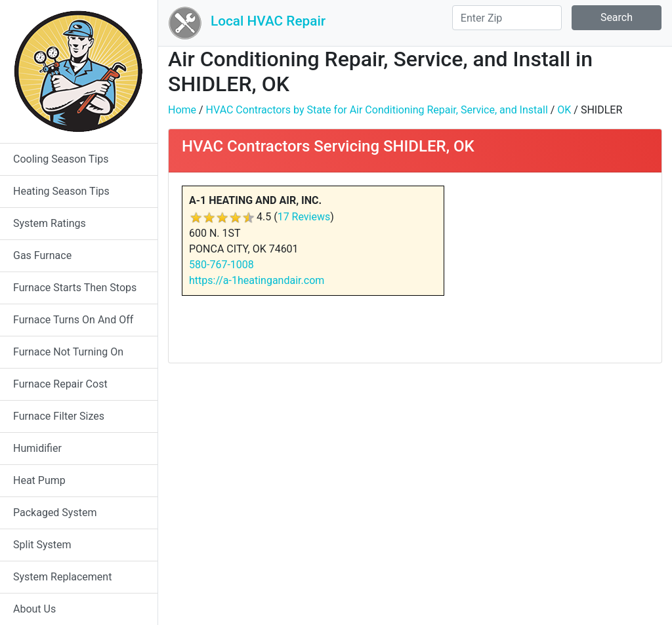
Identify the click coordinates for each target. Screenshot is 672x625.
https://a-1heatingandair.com (257, 280)
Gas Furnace (42, 255)
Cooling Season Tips (61, 159)
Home (182, 110)
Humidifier (37, 448)
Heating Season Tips (61, 191)
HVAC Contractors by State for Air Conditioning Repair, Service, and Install (377, 110)
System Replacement (62, 577)
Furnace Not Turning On (68, 352)
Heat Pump (39, 480)
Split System (42, 545)
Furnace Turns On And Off (73, 320)
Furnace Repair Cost (60, 384)
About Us (34, 609)
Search (617, 17)
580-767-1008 (221, 265)
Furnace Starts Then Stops (75, 288)
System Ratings (50, 223)
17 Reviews (304, 217)
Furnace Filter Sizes (59, 416)
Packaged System (55, 513)
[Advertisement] (556, 268)
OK (564, 110)
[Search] (507, 18)
